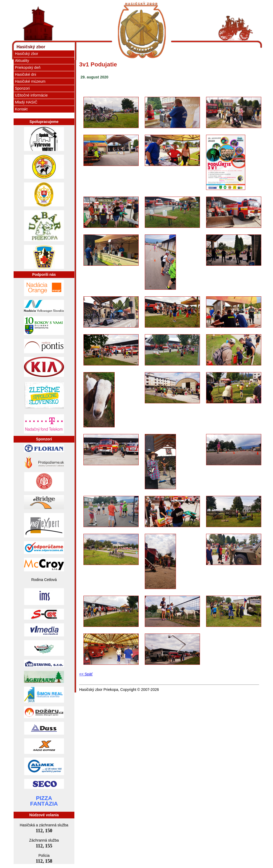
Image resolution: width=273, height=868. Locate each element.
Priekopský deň (28, 67)
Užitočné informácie (31, 95)
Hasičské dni (25, 74)
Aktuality (22, 61)
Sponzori (22, 88)
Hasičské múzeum (30, 81)
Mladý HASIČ (26, 102)
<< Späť (86, 674)
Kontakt (21, 109)
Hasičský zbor (31, 47)
